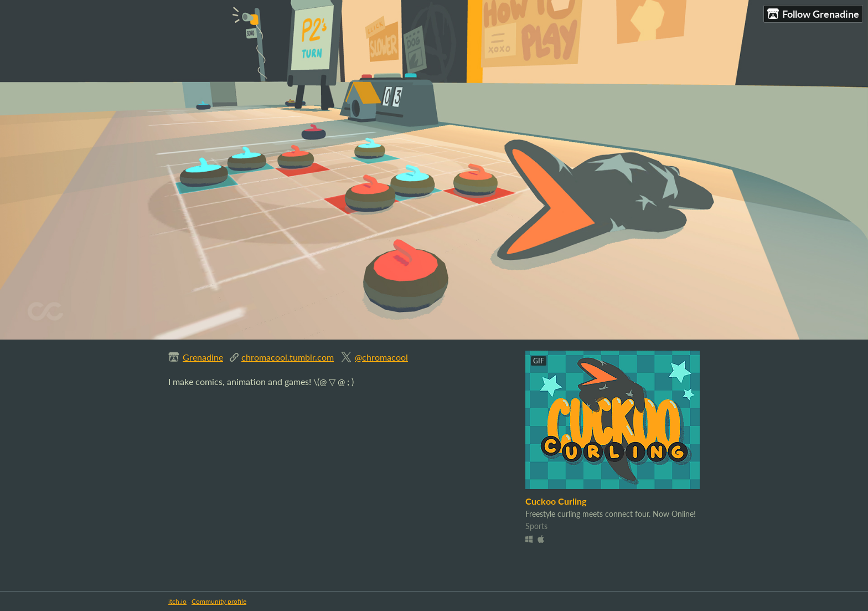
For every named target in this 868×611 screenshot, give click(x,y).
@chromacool (381, 357)
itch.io (177, 601)
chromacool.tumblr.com (288, 357)
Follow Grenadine (813, 14)
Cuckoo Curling (556, 501)
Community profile (219, 601)
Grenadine (203, 357)
